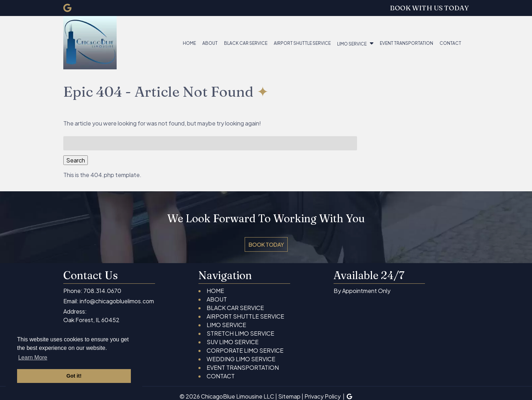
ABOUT (210, 43)
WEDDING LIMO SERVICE (241, 359)
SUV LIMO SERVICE (233, 342)
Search (76, 160)
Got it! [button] (74, 376)
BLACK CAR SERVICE (246, 43)
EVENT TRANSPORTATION (406, 43)
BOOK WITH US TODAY (429, 8)
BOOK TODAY (266, 244)
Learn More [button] (33, 358)
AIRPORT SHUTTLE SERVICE (302, 43)
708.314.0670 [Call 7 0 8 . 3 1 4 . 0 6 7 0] (102, 291)
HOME (189, 43)
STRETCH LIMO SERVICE (240, 333)
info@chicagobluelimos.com (117, 301)
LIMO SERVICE (352, 44)
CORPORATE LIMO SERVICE (245, 350)
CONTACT (450, 43)
